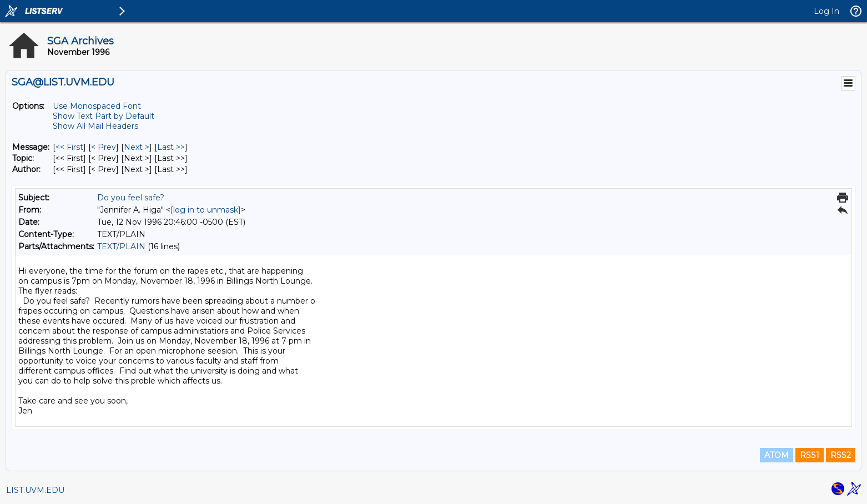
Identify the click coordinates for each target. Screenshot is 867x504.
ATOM (777, 455)
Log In (826, 11)
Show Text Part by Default (104, 116)
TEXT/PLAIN (121, 246)
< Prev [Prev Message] (104, 147)
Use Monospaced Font (97, 106)
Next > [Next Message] (137, 147)
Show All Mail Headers (95, 126)
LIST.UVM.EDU (35, 490)
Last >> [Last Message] (171, 147)
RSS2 (841, 455)
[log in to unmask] (206, 210)
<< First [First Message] (69, 147)
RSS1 (810, 455)
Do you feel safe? (131, 198)
